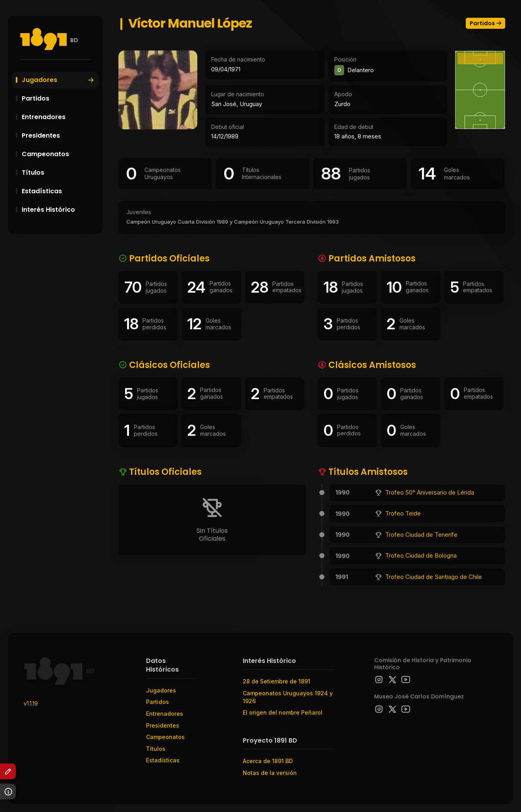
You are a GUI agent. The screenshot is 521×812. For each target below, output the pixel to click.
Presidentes (59, 135)
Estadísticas (59, 191)
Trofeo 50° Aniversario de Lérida (430, 492)
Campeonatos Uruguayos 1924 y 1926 (288, 697)
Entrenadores (59, 117)
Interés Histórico (59, 210)
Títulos (59, 173)
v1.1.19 (31, 703)
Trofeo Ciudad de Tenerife (421, 535)
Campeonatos (59, 154)
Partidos (59, 98)
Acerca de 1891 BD (268, 761)
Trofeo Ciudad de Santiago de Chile (434, 577)
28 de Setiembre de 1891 (276, 681)
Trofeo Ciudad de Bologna (421, 555)
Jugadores (58, 80)
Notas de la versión (270, 773)
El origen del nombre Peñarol (283, 712)
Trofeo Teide (403, 513)
